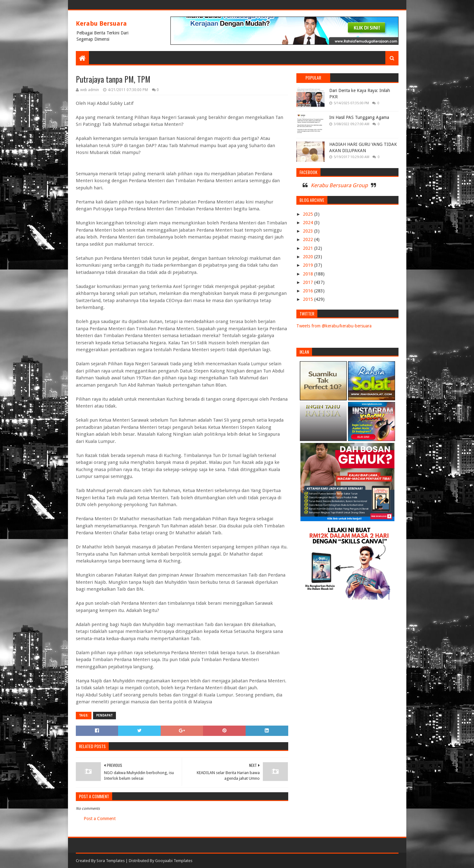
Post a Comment (100, 819)
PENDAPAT (104, 715)
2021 (309, 248)
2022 (309, 239)
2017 (309, 282)
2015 (309, 299)
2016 (309, 291)
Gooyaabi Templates (174, 861)
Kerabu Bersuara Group (339, 185)
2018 (309, 274)
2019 (309, 265)
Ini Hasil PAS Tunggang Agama (359, 117)
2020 (309, 257)
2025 (309, 214)
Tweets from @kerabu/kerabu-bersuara (334, 326)
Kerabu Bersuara (101, 23)
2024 (309, 223)
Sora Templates (111, 861)
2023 (309, 231)
